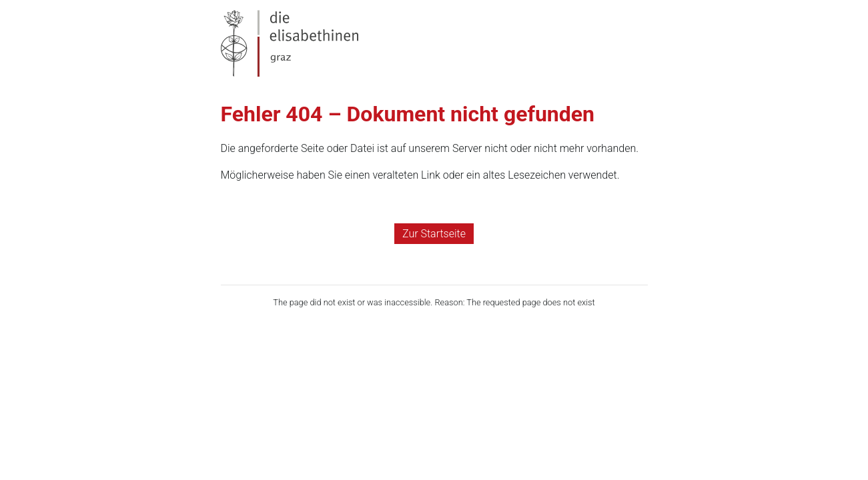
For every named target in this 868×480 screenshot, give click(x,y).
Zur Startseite (434, 234)
